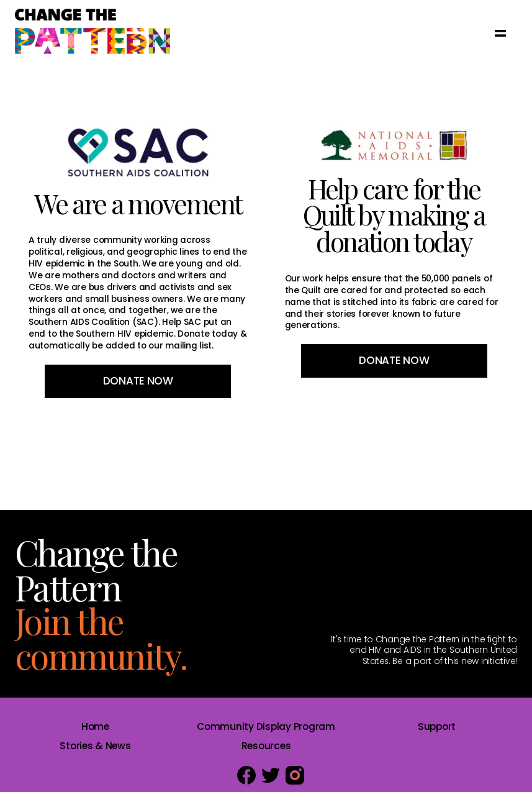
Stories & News (95, 746)
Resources (266, 746)
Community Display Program (266, 726)
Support (437, 726)
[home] (92, 32)
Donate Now (138, 381)
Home (95, 726)
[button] (500, 32)
